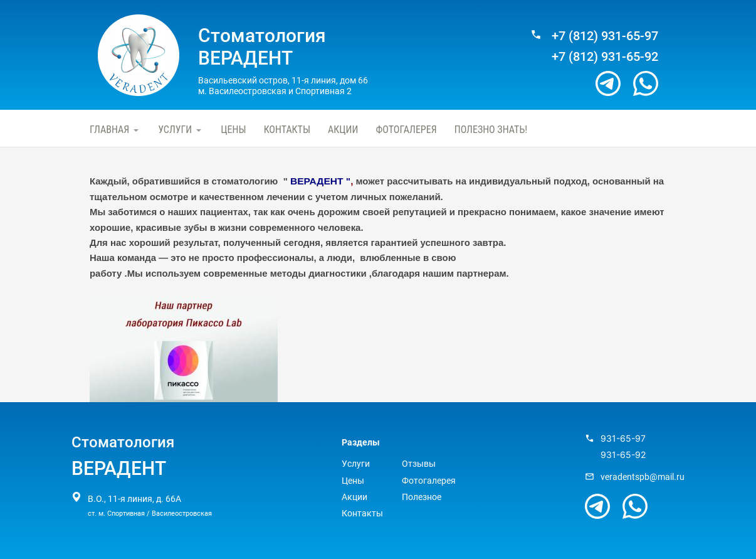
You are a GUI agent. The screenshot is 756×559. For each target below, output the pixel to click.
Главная (109, 130)
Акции (343, 130)
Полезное (422, 497)
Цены (233, 130)
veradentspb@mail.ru (643, 477)
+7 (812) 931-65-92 (605, 57)
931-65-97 (623, 439)
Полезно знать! (491, 130)
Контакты (287, 130)
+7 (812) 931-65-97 (605, 36)
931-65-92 (623, 455)
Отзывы (419, 464)
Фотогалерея (406, 130)
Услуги (175, 130)
